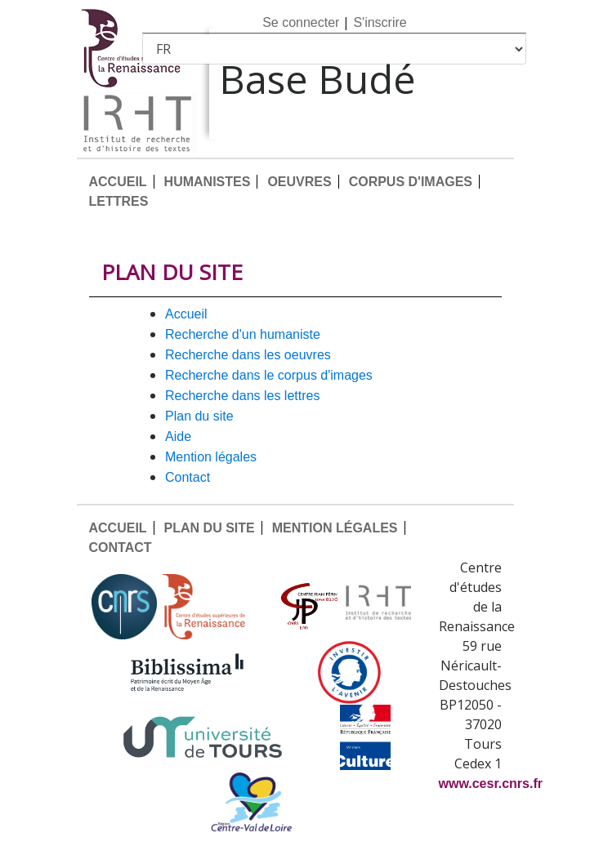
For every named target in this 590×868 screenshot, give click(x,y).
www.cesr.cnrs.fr (491, 783)
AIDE (178, 436)
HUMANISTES (208, 182)
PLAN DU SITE (199, 416)
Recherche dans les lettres (242, 396)
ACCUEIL (118, 182)
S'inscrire (380, 22)
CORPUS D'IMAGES (411, 182)
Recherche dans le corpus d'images (269, 375)
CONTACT (188, 477)
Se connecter (301, 22)
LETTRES (119, 201)
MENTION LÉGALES (211, 457)
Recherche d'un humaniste (243, 334)
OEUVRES (299, 182)
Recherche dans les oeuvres (248, 355)
